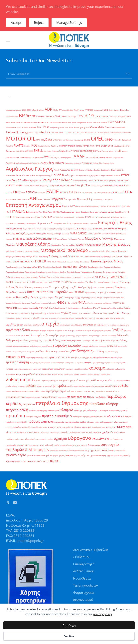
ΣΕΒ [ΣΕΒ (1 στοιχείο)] (15, 282)
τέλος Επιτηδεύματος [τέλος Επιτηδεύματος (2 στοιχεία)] (16, 432)
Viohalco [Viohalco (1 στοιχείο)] (9, 157)
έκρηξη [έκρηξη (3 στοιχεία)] (30, 313)
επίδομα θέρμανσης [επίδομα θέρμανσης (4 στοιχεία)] (47, 351)
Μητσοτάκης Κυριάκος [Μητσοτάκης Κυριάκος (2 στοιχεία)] (116, 251)
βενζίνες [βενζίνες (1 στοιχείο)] (108, 330)
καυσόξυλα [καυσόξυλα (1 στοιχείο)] (78, 369)
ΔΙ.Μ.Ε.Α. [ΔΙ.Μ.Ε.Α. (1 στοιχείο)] (127, 180)
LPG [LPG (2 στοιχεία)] (77, 133)
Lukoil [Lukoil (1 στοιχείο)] (82, 133)
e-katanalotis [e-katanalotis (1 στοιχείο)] (26, 122)
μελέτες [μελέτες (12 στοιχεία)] (31, 386)
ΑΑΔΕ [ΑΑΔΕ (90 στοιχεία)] (79, 156)
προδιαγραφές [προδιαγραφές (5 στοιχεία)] (112, 416)
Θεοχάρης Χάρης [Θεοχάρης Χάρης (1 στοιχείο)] (87, 212)
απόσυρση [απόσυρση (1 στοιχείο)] (107, 325)
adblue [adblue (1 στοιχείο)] (41, 110)
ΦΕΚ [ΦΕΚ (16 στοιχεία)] (60, 302)
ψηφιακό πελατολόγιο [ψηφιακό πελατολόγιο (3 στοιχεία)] (33, 461)
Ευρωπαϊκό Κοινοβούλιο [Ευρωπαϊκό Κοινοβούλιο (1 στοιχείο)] (90, 206)
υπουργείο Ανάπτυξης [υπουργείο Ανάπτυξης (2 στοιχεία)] (49, 445)
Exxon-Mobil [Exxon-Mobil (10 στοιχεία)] (116, 122)
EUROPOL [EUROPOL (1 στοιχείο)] (96, 122)
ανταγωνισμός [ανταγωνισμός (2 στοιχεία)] (103, 318)
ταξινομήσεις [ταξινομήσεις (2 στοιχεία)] (33, 432)
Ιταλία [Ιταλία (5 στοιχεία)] (44, 217)
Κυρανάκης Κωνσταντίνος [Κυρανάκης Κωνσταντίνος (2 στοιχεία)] (105, 229)
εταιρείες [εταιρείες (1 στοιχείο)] (39, 357)
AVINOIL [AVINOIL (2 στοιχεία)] (104, 110)
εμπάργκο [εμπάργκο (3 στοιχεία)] (112, 346)
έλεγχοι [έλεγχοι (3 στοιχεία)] (44, 313)
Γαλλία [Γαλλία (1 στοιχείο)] (8, 180)
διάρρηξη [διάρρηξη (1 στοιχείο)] (34, 341)
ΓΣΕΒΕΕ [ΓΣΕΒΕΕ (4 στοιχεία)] (125, 175)
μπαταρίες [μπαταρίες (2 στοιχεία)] (99, 386)
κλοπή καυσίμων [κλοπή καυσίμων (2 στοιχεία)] (44, 374)
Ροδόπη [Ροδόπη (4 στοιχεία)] (104, 277)
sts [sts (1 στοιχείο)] (69, 151)
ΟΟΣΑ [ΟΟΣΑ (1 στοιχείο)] (82, 257)
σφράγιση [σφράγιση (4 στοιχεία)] (111, 427)
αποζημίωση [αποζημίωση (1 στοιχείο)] (65, 325)
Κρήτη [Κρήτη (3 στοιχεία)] (80, 229)
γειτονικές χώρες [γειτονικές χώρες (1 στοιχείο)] (72, 336)
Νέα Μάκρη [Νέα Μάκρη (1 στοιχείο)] (43, 257)
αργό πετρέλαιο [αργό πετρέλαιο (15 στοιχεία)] (18, 330)
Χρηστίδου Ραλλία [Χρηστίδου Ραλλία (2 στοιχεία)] (122, 308)
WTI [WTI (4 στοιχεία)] (46, 157)
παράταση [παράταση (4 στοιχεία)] (89, 391)
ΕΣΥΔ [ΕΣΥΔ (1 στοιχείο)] (8, 199)
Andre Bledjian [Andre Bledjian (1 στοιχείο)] (68, 110)
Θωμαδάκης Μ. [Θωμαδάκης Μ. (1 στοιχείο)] (120, 212)
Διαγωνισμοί (83, 599)
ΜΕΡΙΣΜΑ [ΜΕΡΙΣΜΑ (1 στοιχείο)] (97, 234)
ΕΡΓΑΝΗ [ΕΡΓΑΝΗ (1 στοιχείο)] (109, 193)
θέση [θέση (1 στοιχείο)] (32, 363)
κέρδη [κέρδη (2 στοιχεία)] (122, 363)
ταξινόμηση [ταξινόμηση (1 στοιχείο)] (44, 432)
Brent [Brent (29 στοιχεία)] (31, 116)
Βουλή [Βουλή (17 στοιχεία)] (56, 175)
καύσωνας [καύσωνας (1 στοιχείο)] (110, 369)
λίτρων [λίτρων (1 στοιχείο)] (90, 374)
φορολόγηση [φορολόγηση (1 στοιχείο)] (79, 450)
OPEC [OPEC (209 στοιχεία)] (97, 139)
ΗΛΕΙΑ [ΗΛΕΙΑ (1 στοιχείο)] (123, 206)
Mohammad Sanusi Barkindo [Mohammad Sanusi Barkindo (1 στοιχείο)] (120, 133)
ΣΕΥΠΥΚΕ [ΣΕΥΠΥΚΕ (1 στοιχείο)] (40, 282)
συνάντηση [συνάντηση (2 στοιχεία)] (19, 427)
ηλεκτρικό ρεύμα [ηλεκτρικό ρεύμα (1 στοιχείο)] (116, 357)
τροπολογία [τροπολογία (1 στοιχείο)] (42, 439)
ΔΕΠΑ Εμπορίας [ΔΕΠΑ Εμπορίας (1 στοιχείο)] (110, 180)
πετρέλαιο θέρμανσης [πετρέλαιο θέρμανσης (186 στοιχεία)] (62, 403)
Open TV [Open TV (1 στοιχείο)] (118, 140)
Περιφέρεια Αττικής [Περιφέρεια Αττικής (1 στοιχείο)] (44, 272)
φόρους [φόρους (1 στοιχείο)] (77, 456)
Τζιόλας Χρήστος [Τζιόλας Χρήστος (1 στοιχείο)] (48, 298)
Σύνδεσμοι (81, 557)
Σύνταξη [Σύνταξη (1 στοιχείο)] (21, 292)
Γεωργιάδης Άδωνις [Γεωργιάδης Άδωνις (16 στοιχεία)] (57, 180)
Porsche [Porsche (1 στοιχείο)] (27, 146)
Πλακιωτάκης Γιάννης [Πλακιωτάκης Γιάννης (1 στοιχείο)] (22, 277)
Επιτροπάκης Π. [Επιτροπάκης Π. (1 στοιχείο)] (99, 199)
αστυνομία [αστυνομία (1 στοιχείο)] (35, 330)
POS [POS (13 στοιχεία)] (34, 145)
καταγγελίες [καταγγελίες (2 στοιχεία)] (47, 369)
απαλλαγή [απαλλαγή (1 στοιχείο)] (37, 325)
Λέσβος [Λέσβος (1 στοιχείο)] (50, 234)
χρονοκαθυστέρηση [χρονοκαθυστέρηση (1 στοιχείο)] (98, 456)
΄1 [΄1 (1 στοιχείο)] (72, 157)
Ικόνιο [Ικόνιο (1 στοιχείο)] (18, 217)
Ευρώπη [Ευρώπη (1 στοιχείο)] (103, 206)
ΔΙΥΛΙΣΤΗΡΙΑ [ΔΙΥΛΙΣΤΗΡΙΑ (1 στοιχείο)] (35, 186)
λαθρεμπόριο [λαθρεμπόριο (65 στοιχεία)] (20, 379)
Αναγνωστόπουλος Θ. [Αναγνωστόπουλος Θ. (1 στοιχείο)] (73, 163)
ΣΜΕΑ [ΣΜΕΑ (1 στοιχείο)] (50, 282)
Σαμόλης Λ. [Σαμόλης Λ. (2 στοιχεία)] (91, 282)
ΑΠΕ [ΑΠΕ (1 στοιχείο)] (91, 157)
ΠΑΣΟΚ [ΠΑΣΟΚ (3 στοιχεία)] (15, 262)
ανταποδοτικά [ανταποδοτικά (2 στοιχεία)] (117, 318)
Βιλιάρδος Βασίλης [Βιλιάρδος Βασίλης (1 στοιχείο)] (43, 175)
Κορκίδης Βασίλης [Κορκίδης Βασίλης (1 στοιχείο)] (69, 229)
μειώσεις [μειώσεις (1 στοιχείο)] (21, 386)
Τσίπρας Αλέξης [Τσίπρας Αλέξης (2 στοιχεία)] (72, 298)
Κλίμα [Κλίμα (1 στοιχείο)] (25, 229)
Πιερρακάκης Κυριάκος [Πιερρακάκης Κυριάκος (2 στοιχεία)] (91, 272)
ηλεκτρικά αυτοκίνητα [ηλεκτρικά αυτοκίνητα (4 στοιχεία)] (62, 357)
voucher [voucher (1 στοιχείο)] (16, 157)
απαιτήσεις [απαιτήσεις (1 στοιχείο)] (28, 325)
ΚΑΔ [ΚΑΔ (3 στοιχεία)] (50, 217)
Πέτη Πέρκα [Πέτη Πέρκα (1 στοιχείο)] (84, 262)
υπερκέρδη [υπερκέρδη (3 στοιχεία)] (22, 445)
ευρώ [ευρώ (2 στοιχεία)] (46, 357)
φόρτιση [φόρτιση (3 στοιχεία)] (86, 455)
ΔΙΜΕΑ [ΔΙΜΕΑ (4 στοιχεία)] (19, 185)
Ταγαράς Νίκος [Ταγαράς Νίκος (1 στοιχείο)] (90, 292)
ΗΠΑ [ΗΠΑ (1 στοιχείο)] (8, 212)
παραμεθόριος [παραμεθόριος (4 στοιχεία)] (49, 397)
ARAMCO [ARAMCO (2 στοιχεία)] (89, 110)
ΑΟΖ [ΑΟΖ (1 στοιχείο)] (87, 157)
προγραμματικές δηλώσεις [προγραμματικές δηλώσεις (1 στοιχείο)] (93, 416)
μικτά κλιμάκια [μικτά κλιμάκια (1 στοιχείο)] (80, 386)
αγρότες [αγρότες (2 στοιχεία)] (103, 313)
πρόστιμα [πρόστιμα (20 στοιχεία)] (35, 421)
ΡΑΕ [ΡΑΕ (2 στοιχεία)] (97, 277)
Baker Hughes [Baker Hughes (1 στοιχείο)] (114, 110)
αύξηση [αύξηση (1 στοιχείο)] (95, 330)
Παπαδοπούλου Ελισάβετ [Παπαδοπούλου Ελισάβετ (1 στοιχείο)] (53, 267)
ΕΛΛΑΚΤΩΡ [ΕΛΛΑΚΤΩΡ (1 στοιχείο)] (41, 193)
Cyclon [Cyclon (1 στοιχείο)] (111, 117)
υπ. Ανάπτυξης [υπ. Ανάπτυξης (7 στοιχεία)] (101, 439)
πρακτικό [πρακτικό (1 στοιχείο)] (124, 410)
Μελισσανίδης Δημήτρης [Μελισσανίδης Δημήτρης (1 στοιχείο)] (15, 251)
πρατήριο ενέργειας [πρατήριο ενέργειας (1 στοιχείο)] (34, 416)
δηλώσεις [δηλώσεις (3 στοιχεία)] (25, 341)
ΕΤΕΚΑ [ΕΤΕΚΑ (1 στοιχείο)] (19, 199)
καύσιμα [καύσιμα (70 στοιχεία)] (97, 368)
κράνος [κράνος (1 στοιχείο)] (55, 374)
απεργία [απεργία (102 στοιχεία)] (50, 324)
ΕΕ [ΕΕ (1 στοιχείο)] (7, 193)
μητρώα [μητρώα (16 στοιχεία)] (60, 385)
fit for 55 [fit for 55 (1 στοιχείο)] (25, 127)
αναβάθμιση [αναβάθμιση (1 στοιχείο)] (59, 318)
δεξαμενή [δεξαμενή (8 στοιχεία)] (12, 340)
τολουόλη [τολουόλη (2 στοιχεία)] (24, 439)
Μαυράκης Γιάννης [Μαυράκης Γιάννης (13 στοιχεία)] (99, 238)
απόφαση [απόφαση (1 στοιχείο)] (116, 325)
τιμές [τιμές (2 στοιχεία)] (83, 432)
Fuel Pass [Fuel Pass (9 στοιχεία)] (43, 127)
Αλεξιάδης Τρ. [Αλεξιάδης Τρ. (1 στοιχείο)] (35, 163)
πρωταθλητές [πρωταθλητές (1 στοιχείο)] (21, 422)
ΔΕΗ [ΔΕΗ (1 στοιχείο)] (102, 180)
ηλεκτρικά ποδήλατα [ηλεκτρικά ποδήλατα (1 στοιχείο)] (101, 357)
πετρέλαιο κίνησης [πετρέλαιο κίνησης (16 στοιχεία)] (104, 404)
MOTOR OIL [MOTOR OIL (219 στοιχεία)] (21, 139)
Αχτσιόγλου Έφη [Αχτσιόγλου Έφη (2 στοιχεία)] (67, 170)
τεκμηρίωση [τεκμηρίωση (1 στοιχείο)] (54, 432)
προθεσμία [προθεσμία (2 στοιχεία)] (126, 416)
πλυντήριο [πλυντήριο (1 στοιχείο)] (104, 410)
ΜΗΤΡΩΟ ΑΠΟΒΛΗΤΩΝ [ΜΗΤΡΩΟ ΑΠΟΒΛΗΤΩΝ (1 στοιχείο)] (110, 234)
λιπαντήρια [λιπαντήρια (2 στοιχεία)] (62, 380)
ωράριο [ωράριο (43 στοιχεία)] (53, 460)
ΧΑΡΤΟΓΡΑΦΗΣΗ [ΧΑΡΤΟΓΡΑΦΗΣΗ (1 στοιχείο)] (118, 303)
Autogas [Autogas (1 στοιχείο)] (97, 110)
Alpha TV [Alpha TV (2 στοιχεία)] (57, 110)
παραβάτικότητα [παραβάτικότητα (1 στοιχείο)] (112, 391)
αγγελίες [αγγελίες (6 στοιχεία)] (66, 313)
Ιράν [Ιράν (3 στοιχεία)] (38, 217)
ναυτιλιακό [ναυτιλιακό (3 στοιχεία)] (111, 386)
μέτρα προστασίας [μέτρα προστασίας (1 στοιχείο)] (123, 380)
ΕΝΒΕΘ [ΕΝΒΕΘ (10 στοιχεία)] (74, 192)
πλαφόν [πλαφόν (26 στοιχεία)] (66, 410)
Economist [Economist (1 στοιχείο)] (57, 122)
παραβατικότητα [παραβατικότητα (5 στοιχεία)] (15, 397)
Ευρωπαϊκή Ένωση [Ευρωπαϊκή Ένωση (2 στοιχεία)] (71, 206)
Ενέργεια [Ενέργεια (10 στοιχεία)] (57, 199)
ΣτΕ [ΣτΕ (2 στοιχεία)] (47, 287)
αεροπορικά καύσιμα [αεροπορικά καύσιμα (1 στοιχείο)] (14, 318)
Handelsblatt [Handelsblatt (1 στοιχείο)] (120, 127)
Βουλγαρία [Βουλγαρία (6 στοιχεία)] (69, 175)
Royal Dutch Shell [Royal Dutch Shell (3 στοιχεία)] (104, 146)
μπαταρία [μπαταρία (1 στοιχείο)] (90, 386)
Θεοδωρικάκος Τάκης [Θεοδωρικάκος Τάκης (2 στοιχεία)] (70, 212)
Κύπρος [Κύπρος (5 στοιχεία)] (122, 229)
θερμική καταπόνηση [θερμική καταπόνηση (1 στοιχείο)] (42, 363)
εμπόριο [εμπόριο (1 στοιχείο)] (9, 352)
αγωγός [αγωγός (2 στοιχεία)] (112, 313)
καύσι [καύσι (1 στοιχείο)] (85, 369)
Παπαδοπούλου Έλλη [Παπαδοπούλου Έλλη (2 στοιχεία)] (32, 267)
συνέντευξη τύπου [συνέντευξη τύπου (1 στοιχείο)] (40, 427)
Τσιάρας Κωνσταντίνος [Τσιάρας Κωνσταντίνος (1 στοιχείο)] (111, 298)
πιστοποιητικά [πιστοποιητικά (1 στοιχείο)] (53, 410)
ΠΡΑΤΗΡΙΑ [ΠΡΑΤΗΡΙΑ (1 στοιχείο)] (51, 262)
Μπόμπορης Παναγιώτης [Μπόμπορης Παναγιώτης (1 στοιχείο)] (15, 257)
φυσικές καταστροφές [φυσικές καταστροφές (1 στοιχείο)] (117, 450)
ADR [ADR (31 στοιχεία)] (49, 109)
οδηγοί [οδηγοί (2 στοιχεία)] (67, 391)
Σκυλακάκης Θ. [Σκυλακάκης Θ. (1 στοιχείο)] (39, 287)
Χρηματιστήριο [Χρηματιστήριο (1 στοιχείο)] (107, 308)
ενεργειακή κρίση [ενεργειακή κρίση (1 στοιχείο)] (20, 352)
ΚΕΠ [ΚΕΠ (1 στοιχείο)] (94, 217)
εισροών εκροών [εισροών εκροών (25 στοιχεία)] (67, 345)
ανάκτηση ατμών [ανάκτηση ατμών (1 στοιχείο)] (47, 318)
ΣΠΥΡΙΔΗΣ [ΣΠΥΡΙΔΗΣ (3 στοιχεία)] (58, 282)
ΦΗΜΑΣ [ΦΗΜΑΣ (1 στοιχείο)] (74, 303)
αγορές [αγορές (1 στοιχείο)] (74, 313)
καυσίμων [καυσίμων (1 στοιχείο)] (70, 369)
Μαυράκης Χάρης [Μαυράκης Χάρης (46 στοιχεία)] (33, 244)
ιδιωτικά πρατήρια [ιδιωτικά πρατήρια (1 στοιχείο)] (58, 363)
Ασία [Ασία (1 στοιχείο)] (112, 163)
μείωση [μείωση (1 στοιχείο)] (14, 386)
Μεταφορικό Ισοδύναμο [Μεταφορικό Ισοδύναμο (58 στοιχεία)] (64, 250)
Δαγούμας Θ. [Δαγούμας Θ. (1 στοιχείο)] (45, 186)
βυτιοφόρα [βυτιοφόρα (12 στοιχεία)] (37, 335)
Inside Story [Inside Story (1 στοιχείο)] (33, 133)
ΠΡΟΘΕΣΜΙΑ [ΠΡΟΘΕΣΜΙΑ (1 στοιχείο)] (60, 262)
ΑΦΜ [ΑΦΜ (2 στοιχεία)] (96, 157)
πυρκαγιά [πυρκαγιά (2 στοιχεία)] (69, 422)
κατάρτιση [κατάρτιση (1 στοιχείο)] (37, 369)
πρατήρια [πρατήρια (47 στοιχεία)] (16, 416)
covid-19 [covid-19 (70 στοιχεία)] (85, 116)
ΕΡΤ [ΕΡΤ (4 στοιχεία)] (115, 192)
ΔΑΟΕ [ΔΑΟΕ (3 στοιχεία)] (97, 180)
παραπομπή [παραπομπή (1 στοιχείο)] (62, 397)
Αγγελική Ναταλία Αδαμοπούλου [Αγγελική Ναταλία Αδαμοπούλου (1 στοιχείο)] (111, 157)
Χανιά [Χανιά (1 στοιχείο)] (31, 308)
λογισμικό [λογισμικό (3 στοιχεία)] (73, 380)
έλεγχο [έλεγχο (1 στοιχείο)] (37, 313)
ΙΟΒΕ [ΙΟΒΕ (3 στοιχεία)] (13, 217)
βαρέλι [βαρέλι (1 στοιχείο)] (101, 330)
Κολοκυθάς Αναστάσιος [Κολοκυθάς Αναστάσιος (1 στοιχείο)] (37, 229)
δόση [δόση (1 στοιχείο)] (108, 341)
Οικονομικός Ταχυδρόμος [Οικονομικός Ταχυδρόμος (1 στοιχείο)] (100, 257)
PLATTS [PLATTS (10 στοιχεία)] (19, 145)
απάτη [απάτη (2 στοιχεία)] (20, 325)
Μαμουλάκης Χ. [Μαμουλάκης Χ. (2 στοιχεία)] (63, 239)
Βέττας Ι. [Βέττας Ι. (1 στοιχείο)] (82, 170)
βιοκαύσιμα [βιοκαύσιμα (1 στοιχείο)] (10, 336)
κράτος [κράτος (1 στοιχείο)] (61, 374)
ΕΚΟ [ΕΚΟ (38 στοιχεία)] (17, 192)
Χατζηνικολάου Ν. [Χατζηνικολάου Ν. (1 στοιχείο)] (75, 308)
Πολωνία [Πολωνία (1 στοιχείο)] (35, 277)
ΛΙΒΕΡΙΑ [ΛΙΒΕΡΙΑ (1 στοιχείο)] (32, 234)
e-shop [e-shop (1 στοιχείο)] (34, 122)
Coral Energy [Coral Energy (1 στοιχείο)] (71, 117)
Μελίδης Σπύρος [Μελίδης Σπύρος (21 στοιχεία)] (116, 244)
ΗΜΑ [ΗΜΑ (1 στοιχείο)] (128, 206)
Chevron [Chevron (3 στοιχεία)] (49, 117)
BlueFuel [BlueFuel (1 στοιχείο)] (9, 117)
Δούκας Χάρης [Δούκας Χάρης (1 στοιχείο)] (96, 186)
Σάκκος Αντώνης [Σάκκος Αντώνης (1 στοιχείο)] (79, 282)
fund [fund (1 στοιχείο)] (62, 127)
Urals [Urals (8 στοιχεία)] (118, 151)
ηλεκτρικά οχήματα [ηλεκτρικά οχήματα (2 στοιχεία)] (83, 357)
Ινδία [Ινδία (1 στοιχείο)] (33, 217)
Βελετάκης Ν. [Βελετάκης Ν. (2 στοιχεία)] (117, 170)
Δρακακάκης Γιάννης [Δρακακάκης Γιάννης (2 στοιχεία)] (112, 186)
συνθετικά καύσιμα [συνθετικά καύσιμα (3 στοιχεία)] (81, 427)
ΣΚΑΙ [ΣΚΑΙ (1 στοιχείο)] (45, 282)
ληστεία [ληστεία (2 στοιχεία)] (38, 380)
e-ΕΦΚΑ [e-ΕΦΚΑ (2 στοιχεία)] (41, 122)
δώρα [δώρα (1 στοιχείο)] (113, 341)
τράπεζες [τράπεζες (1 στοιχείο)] (33, 439)
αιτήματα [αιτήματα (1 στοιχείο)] (26, 318)
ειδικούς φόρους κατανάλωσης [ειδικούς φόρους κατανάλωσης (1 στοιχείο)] (18, 346)
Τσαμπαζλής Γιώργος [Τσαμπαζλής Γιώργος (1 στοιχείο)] (88, 298)
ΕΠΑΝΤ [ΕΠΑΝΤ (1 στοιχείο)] (82, 193)
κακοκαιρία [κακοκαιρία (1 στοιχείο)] (18, 369)
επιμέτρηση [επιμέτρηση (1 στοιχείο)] (30, 357)
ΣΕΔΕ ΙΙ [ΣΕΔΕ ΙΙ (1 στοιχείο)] (24, 282)
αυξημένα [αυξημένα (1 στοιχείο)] (59, 330)
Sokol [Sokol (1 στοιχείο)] (49, 151)
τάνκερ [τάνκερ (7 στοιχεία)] (121, 427)
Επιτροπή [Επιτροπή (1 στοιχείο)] (109, 199)
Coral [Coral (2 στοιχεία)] (63, 117)
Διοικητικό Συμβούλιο (91, 550)
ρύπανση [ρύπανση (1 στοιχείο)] (90, 422)
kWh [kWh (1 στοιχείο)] (57, 133)
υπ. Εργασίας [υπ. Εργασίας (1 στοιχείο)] (115, 439)
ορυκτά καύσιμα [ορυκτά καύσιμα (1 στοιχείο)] (77, 391)
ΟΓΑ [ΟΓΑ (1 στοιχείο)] (78, 257)
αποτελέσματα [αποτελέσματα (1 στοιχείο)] (76, 325)
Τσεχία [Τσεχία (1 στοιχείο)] (100, 298)
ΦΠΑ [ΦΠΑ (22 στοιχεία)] (82, 302)
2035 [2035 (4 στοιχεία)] (35, 110)
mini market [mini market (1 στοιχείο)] (105, 133)
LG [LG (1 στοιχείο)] (65, 133)
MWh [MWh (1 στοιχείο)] (38, 140)
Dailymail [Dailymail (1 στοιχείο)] (122, 117)
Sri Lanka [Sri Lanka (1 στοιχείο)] (55, 151)
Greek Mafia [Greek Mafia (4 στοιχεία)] (97, 127)
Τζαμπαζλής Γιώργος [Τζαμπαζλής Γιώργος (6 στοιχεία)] (28, 297)
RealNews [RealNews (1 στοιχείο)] (55, 146)
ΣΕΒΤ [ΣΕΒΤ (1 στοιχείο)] (19, 282)
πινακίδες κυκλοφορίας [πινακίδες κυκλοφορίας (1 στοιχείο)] (38, 410)
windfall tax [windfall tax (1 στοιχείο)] (24, 157)
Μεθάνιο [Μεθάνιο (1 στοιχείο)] (72, 245)
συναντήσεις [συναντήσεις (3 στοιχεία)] (55, 427)
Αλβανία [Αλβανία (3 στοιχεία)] (10, 163)
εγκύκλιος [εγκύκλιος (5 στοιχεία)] (121, 340)
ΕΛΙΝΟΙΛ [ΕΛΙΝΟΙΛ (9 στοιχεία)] (31, 192)
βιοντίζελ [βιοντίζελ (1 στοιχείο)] (19, 336)
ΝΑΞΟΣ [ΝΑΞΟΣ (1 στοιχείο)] (36, 257)
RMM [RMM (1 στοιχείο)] (92, 146)
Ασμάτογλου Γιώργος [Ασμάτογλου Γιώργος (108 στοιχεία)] (30, 169)
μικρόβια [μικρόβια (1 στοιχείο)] (70, 386)
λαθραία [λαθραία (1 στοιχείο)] (97, 374)
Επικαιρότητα (84, 564)
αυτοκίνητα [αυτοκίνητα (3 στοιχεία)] (69, 330)
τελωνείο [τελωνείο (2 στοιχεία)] (64, 432)
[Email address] (69, 74)
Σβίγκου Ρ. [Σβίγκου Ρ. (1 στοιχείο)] (115, 282)
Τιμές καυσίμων (85, 585)
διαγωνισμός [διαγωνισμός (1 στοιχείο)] (43, 341)
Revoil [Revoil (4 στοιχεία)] (86, 146)
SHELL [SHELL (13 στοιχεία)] (38, 151)
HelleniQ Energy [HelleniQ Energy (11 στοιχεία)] (17, 132)
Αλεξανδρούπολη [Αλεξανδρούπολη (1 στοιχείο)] (22, 163)
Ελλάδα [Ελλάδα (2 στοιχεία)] (46, 199)
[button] (8, 40)
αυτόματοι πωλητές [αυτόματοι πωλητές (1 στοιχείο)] (84, 330)
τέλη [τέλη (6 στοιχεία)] (129, 427)
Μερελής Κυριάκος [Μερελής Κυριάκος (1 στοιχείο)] (33, 251)
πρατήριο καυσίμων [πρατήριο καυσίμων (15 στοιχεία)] (57, 416)
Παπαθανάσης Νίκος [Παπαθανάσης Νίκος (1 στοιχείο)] (95, 267)
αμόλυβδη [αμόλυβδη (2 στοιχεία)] (35, 318)
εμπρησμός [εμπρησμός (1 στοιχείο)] (123, 346)
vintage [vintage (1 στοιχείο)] (125, 151)
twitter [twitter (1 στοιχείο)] (111, 151)
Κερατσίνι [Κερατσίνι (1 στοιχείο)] (93, 223)
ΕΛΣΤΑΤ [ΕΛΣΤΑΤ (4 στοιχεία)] (64, 192)
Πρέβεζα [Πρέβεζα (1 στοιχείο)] (56, 277)
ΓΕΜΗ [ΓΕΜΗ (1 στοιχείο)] (118, 175)
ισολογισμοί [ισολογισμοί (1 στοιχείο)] (79, 363)
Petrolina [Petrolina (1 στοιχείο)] (9, 146)
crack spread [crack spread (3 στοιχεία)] (101, 117)
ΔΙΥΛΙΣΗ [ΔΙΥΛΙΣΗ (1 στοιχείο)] (26, 186)
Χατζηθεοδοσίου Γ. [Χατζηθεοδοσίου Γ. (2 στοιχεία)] (58, 308)
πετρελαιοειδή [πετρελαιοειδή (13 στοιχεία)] (17, 410)
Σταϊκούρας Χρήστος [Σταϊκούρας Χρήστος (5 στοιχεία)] (86, 287)
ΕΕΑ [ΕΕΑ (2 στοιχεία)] (10, 193)
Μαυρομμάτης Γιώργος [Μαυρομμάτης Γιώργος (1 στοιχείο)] (59, 245)
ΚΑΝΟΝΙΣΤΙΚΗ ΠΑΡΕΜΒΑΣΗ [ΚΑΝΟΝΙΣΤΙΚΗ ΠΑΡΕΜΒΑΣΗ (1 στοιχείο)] (74, 217)
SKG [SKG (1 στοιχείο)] (45, 151)
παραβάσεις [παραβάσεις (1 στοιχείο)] (100, 391)
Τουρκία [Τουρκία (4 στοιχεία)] (60, 297)
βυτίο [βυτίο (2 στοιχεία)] (26, 336)
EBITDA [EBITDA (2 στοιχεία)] (49, 122)
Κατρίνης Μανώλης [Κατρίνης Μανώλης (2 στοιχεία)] (63, 223)
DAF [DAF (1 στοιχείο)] (116, 117)
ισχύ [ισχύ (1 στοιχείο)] (94, 363)
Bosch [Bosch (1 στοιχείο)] (16, 117)
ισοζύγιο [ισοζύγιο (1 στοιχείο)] (70, 363)
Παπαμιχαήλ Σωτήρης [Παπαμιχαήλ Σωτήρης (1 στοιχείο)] (112, 267)
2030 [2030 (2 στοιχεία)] (29, 110)
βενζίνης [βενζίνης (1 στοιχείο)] (128, 330)
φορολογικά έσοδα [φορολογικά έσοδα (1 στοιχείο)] (67, 450)
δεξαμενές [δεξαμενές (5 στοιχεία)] (122, 335)
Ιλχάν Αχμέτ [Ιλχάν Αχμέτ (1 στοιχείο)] (26, 217)
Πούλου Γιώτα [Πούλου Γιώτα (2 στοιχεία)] (45, 277)
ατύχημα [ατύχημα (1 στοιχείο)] (43, 330)
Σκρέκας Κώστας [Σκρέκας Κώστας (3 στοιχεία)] (24, 287)
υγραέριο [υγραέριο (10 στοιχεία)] (60, 439)
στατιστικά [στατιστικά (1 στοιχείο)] (123, 422)
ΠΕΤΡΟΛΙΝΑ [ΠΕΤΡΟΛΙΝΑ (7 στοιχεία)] (27, 261)
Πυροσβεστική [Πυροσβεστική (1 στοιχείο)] (88, 277)
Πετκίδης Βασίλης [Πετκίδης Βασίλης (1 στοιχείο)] (59, 272)
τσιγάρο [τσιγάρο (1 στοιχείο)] (50, 439)
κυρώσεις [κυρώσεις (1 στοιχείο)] (83, 374)
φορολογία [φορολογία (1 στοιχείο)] (54, 450)
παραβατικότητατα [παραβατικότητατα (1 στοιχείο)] (33, 397)
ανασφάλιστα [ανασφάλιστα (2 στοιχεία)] (81, 318)
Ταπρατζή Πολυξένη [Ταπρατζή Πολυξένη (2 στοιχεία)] (106, 292)
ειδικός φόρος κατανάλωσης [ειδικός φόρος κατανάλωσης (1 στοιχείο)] (41, 346)
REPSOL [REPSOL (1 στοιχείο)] (79, 146)
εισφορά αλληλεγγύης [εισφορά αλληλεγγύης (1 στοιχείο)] (90, 346)
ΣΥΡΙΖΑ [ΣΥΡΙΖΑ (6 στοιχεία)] (68, 282)
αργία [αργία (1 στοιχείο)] (122, 325)
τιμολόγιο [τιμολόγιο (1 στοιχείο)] (10, 439)
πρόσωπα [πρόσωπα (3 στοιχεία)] (48, 422)
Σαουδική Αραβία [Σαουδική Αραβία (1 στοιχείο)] (103, 282)
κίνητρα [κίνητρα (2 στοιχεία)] (10, 369)
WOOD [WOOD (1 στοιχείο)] (32, 157)
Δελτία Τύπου (84, 571)
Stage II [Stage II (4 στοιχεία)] (63, 151)
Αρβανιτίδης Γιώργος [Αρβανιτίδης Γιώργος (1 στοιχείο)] (101, 163)
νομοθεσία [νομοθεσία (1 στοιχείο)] (24, 391)
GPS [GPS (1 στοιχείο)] (88, 127)
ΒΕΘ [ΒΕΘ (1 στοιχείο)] (77, 170)
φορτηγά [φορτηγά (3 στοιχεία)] (90, 450)
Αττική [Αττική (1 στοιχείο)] (56, 170)
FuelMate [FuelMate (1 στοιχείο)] (33, 127)
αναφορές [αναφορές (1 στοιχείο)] (92, 318)
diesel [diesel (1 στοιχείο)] (18, 122)
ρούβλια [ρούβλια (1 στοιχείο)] (83, 422)
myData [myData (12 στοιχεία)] (46, 139)
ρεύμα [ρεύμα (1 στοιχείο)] (77, 422)
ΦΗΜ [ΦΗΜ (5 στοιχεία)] (68, 303)
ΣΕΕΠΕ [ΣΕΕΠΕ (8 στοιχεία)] (31, 282)
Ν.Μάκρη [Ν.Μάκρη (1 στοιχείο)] (29, 257)
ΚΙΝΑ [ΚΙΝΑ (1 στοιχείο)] (108, 217)
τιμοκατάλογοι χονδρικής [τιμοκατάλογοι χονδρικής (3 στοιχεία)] (100, 432)
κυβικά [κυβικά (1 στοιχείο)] (76, 374)
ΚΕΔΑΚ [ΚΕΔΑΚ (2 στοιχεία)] (88, 217)
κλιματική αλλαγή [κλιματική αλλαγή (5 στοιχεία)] (26, 374)
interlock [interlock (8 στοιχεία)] (44, 132)
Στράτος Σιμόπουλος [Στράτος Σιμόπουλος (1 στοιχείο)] (106, 287)
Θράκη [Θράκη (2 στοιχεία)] (111, 212)
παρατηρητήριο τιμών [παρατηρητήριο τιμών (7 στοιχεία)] (81, 397)
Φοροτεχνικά (83, 592)
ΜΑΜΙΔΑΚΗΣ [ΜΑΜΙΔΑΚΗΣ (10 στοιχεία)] (78, 233)
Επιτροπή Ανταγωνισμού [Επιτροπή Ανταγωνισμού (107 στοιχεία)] (34, 205)
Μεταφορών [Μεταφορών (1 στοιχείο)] (93, 251)
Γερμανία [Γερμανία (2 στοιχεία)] (37, 180)
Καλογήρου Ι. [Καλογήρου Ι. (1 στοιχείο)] (32, 223)
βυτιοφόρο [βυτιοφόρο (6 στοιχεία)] (53, 335)
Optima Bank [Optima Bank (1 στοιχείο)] (126, 140)
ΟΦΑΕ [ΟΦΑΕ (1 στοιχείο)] (87, 257)
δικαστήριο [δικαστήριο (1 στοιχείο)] (87, 341)
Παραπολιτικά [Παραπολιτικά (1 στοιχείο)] (30, 272)
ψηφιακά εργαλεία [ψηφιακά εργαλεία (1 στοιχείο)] (114, 456)
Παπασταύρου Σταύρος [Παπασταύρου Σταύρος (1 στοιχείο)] (15, 272)
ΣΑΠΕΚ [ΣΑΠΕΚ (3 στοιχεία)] (9, 282)
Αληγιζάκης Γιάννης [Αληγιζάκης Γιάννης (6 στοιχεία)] (52, 163)
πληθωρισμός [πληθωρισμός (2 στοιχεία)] (80, 410)
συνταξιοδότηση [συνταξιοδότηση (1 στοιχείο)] (98, 427)
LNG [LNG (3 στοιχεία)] (69, 133)
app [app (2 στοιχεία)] (82, 110)
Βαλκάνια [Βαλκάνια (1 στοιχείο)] (90, 170)
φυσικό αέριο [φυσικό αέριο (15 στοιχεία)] (16, 455)
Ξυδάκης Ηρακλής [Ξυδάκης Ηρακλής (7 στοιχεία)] (59, 256)
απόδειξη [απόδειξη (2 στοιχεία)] (98, 325)
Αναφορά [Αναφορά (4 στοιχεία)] (87, 163)
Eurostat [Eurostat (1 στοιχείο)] (104, 122)
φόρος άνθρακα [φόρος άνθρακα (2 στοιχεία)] (66, 456)
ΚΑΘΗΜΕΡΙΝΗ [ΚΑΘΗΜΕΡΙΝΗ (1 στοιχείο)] (58, 217)
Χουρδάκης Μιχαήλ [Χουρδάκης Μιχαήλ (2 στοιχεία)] (91, 308)
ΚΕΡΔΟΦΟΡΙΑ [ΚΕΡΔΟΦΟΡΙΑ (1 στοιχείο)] (101, 217)
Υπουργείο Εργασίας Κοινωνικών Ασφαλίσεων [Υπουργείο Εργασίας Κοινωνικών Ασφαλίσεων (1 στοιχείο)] (23, 303)
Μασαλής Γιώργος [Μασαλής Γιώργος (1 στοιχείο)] (77, 239)
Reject (39, 23)
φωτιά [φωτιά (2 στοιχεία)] (30, 456)
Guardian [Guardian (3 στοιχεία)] (110, 127)
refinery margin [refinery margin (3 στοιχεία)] (67, 146)
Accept (16, 23)
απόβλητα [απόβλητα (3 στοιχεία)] (88, 325)
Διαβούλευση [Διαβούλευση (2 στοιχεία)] (56, 186)
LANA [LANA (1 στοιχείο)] (61, 133)
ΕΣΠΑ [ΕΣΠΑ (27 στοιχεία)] (127, 192)
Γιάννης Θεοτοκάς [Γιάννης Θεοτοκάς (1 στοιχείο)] (80, 180)
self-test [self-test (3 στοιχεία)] (29, 151)
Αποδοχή (69, 625)
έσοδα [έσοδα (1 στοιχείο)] (58, 313)
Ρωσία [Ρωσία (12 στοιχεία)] (113, 277)
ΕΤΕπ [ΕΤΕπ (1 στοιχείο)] (23, 199)
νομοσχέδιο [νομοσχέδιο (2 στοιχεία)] (35, 391)
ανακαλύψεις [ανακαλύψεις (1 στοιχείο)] (69, 318)
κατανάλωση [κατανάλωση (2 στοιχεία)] (59, 369)
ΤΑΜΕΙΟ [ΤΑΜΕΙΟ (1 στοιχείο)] (71, 292)
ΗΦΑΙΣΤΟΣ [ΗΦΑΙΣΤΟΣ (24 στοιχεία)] (19, 211)
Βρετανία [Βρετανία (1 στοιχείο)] (97, 175)
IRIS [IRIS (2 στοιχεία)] (53, 133)
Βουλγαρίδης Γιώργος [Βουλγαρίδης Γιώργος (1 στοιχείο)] (84, 175)
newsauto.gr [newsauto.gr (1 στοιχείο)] (79, 140)
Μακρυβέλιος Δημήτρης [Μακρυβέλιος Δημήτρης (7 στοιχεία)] (40, 239)
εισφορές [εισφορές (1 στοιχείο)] (103, 346)
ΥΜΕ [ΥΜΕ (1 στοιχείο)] (122, 298)
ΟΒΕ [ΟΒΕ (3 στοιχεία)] (73, 256)
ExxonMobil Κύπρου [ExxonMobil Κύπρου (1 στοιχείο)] (13, 127)
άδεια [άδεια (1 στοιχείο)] (8, 313)
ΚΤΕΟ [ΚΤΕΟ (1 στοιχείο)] (113, 217)
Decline (69, 636)
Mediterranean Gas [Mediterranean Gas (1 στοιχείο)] (92, 133)
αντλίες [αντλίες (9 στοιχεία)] (11, 324)
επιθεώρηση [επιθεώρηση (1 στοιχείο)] (113, 352)
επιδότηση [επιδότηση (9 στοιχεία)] (100, 351)
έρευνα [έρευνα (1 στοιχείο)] (52, 313)
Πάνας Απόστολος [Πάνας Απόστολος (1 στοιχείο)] (72, 262)
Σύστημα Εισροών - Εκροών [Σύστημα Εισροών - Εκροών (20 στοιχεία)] (46, 292)
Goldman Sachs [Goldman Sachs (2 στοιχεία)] (72, 127)
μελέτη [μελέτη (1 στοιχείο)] (39, 386)
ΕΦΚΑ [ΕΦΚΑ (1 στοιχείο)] (40, 199)
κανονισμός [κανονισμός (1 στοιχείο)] (28, 369)
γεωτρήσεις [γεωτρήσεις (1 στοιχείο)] (84, 336)
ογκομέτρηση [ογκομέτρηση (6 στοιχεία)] (55, 391)
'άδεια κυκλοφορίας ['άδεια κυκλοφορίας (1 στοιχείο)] (14, 110)
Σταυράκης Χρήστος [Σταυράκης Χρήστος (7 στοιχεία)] (61, 287)
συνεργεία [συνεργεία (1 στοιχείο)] (66, 427)
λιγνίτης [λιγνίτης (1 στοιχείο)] (52, 380)
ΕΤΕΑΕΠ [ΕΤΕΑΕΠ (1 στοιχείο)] (13, 199)
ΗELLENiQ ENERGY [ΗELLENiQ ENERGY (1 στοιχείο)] (113, 206)
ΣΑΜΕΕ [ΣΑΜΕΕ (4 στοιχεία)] (122, 277)
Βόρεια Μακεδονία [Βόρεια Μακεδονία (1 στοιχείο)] (108, 175)
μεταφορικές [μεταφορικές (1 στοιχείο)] (48, 386)
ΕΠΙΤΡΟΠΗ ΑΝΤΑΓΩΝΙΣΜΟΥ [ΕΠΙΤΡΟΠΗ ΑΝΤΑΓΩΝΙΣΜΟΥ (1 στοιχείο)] (95, 193)
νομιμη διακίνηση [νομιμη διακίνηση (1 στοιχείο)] (13, 391)
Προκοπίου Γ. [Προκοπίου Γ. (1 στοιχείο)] (77, 277)
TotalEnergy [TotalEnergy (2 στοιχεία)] (102, 151)
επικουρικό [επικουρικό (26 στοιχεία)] (15, 357)
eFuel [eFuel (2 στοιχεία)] (64, 122)
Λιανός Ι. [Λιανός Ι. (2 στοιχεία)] (58, 234)
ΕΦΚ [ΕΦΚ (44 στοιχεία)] (33, 198)
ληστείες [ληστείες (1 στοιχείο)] (45, 380)
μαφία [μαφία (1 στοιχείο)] (8, 386)
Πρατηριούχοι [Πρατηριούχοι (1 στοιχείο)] (66, 277)
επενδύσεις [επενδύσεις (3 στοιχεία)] (65, 352)
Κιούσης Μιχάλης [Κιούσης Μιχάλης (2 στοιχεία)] (14, 229)
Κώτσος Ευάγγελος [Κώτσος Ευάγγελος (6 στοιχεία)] (17, 233)
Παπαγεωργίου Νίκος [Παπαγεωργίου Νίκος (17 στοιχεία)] (106, 261)
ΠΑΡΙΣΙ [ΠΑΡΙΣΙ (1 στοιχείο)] (8, 262)
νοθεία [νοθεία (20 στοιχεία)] (123, 385)
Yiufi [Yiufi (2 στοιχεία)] (51, 157)
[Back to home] (69, 40)
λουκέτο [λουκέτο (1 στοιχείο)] (82, 380)
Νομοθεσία (82, 578)
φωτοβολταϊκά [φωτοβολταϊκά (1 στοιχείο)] (39, 456)
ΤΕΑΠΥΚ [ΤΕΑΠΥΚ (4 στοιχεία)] (79, 292)
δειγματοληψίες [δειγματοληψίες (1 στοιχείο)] (95, 336)
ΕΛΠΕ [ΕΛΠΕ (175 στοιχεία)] (52, 191)
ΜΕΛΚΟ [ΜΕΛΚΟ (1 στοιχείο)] (90, 234)
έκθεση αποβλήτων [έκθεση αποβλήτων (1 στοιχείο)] (18, 313)
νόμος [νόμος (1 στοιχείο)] (43, 391)
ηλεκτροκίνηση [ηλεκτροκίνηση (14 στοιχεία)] (17, 362)
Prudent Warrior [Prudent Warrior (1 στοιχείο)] (44, 146)
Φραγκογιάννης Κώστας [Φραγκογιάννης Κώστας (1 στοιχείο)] (102, 303)
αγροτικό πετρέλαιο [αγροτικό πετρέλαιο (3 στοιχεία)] (88, 313)
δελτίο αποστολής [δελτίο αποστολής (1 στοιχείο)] (109, 336)
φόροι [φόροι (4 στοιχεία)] (49, 455)
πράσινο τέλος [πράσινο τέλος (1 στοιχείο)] (114, 410)
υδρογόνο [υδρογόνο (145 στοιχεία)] (79, 438)
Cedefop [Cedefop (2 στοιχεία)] (40, 117)
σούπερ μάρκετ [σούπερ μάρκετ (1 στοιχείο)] (106, 422)
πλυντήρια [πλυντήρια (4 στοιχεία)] (93, 410)
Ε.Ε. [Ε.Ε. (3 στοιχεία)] (124, 186)
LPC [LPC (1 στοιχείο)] (73, 133)
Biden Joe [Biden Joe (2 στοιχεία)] (125, 110)
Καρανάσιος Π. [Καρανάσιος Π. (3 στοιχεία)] (45, 223)
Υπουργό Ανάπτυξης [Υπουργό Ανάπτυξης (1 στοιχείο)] (49, 303)
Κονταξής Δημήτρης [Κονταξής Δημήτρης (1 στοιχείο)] (54, 229)
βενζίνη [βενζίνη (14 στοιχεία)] (118, 330)
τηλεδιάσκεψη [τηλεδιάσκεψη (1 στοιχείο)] (74, 432)
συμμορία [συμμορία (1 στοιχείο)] (10, 427)
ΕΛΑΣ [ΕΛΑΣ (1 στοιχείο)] (23, 193)
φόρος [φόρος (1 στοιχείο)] (56, 456)
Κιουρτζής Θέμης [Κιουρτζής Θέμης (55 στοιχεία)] (115, 222)
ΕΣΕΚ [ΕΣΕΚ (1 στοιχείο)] (120, 193)
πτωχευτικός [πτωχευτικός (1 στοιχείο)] (59, 422)
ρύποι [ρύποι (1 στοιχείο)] (97, 422)
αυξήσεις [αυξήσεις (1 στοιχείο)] (51, 330)
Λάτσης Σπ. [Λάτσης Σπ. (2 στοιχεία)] (41, 234)
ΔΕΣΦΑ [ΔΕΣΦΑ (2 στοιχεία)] (120, 180)
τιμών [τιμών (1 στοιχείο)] (17, 439)
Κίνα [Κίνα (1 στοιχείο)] (117, 217)
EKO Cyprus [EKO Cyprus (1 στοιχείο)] (72, 122)
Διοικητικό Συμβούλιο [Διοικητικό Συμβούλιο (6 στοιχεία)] (77, 185)
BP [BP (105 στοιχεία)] (22, 116)
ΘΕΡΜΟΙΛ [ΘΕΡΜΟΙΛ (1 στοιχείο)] (56, 212)
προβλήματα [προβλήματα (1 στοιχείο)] (78, 416)
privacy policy (103, 614)
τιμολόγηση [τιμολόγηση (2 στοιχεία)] (119, 432)
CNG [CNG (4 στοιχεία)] (57, 116)
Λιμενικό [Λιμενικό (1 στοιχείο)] (66, 234)
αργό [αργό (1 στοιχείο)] (127, 325)
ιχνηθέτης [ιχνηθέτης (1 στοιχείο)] (100, 363)
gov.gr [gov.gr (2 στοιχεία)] (83, 127)
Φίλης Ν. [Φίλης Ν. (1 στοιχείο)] (89, 303)
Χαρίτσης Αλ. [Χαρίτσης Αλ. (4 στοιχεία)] (41, 308)
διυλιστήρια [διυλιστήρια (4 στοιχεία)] (99, 340)
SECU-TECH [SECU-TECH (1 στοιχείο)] (20, 151)
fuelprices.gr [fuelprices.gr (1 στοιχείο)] (55, 127)
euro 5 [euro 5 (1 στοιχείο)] (90, 122)
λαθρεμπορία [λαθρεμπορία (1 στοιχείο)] (106, 374)
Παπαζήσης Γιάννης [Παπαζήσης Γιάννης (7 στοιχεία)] (75, 267)
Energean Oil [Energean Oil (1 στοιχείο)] (82, 122)
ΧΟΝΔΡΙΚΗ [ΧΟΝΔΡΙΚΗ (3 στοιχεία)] (11, 308)
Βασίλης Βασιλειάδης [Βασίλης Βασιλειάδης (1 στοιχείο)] (102, 170)
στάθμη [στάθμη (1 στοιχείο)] (115, 422)
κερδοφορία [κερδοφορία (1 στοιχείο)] (11, 374)
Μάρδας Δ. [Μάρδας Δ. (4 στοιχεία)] (19, 239)
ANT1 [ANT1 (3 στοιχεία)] (77, 110)
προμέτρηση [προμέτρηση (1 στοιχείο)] (11, 422)
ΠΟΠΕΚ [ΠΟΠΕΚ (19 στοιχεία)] (41, 261)
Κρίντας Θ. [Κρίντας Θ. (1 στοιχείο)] (88, 229)
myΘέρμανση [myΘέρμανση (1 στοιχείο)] (68, 140)
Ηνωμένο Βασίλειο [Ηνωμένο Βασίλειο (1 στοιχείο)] (35, 212)
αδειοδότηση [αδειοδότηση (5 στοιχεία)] (123, 313)
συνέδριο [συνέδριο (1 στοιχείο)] (29, 427)
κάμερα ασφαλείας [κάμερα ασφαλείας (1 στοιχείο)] (112, 363)
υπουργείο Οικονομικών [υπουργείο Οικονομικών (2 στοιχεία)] (89, 445)
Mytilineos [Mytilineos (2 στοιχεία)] (58, 140)
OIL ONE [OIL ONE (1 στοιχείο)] (87, 140)
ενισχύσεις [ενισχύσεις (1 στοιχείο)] (31, 352)
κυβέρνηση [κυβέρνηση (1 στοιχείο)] (69, 374)
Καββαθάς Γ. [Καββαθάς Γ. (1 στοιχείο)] (21, 223)
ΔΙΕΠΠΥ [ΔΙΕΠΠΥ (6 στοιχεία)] (10, 185)
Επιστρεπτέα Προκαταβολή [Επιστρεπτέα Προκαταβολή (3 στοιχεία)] (78, 199)
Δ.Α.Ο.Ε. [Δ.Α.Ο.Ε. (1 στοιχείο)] (90, 180)
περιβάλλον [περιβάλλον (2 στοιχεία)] (100, 397)
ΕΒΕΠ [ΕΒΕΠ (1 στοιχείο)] (128, 186)
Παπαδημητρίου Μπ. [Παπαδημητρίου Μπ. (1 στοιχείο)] (14, 267)
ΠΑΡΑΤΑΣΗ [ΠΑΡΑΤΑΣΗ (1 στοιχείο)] (128, 257)
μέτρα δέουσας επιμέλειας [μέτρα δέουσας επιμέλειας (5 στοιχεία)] (101, 380)
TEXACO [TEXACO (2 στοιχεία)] (75, 151)
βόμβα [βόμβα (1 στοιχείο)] (63, 336)
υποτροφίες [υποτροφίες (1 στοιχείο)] (34, 445)
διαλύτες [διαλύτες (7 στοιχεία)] (54, 340)
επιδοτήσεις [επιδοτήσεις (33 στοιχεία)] (82, 351)
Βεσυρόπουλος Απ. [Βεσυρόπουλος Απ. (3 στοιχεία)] (25, 175)
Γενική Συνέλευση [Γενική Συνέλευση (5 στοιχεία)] (22, 180)
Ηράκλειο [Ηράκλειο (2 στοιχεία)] (47, 212)
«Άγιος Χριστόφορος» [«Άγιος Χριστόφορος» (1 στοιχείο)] (63, 157)
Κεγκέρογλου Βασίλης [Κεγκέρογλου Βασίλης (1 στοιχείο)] (81, 223)
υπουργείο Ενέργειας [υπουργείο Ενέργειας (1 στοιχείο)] (69, 445)
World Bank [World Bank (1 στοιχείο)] (39, 157)
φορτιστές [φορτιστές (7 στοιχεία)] (101, 450)
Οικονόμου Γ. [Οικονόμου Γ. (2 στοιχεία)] (117, 257)
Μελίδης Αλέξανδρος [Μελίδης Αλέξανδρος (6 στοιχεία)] (89, 245)
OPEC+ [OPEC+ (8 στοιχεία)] (109, 139)
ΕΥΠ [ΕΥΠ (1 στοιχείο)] (27, 199)
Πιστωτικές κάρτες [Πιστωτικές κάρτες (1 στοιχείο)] (110, 272)
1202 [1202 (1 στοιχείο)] (24, 110)
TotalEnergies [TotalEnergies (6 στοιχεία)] (88, 151)
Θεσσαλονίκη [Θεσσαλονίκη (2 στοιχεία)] (101, 212)
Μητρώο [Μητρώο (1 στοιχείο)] (102, 251)
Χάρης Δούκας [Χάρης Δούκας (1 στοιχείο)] (23, 308)
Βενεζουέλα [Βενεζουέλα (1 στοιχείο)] (10, 175)
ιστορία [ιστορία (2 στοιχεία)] (88, 363)
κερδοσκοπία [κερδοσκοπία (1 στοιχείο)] (120, 369)
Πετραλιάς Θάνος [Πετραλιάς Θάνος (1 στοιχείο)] (73, 272)
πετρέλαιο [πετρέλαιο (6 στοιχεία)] (29, 404)
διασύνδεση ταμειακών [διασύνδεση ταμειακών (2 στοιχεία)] (71, 341)
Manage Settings (69, 23)
